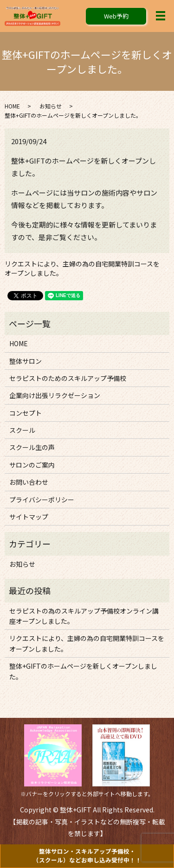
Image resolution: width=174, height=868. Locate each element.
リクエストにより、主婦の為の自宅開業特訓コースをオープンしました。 (82, 269)
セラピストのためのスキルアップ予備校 (68, 378)
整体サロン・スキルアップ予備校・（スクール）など (87, 855)
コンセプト (26, 413)
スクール (22, 430)
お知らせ (51, 106)
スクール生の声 (32, 447)
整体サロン (26, 361)
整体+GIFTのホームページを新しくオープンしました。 (83, 671)
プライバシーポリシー (42, 500)
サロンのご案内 (32, 465)
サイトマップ (29, 517)
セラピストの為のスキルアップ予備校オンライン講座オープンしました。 (84, 616)
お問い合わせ (29, 482)
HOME (12, 106)
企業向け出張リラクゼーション (55, 395)
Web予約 (116, 16)
